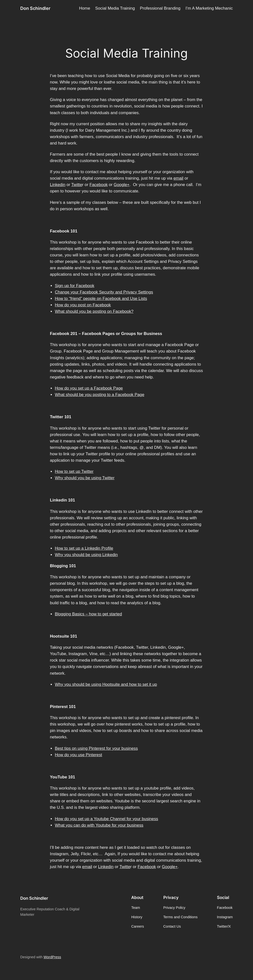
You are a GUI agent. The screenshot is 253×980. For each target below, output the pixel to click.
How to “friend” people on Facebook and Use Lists (101, 299)
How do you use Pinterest (78, 755)
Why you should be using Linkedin (86, 555)
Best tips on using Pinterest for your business (96, 748)
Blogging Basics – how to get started (88, 614)
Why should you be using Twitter (85, 478)
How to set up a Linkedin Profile (84, 548)
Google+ (122, 185)
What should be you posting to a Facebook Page (100, 395)
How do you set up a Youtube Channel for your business (106, 819)
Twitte (77, 185)
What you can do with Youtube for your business (99, 825)
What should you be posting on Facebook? (94, 311)
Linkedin (58, 185)
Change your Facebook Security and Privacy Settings (104, 292)
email (178, 178)
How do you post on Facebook (83, 305)
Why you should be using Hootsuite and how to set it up (106, 684)
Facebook (99, 185)
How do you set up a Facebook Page (89, 388)
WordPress (52, 957)
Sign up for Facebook (75, 286)
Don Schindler (35, 8)
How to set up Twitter (74, 471)
